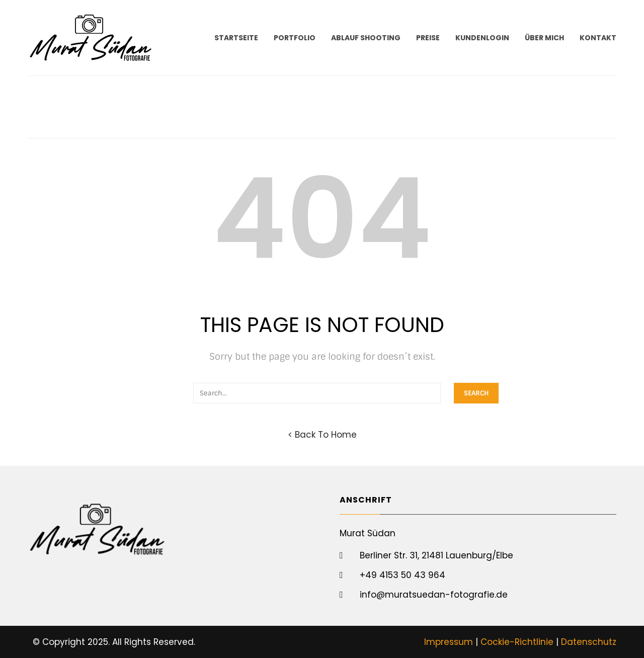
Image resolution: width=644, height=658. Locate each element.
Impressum (449, 642)
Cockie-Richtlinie (517, 642)
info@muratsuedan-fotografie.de (434, 595)
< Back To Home (322, 435)
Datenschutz (589, 642)
